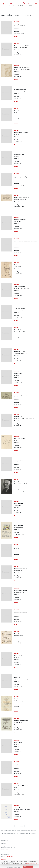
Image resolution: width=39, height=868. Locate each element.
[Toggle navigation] (36, 4)
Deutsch (3, 8)
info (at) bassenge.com (9, 856)
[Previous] (13, 826)
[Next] (26, 826)
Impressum (3, 859)
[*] (17, 43)
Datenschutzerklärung (5, 861)
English (7, 8)
